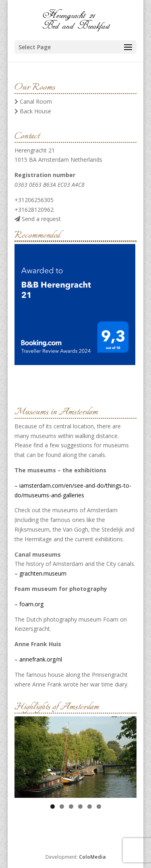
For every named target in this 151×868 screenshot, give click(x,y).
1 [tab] (53, 806)
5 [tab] (90, 806)
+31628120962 (34, 210)
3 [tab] (71, 806)
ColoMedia (92, 857)
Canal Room (33, 101)
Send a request (38, 219)
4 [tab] (80, 806)
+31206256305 (34, 200)
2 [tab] (62, 806)
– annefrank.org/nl (38, 659)
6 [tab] (99, 806)
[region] (76, 757)
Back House (33, 111)
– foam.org (29, 604)
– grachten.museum (40, 573)
